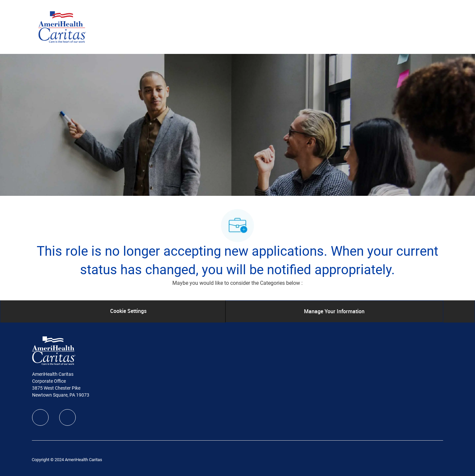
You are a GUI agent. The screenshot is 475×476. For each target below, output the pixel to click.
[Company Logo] (62, 26)
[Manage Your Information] (334, 311)
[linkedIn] (67, 417)
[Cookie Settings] (128, 311)
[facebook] (40, 417)
